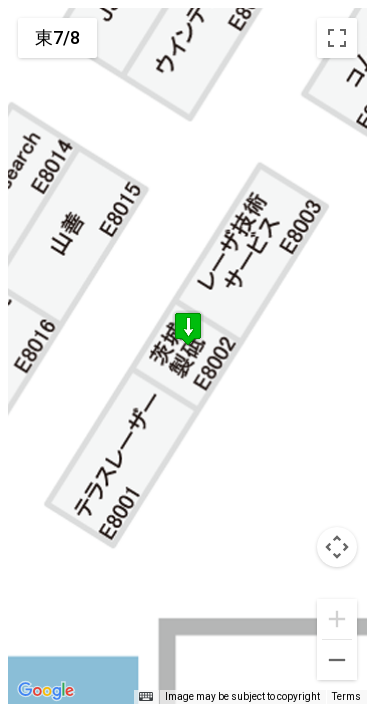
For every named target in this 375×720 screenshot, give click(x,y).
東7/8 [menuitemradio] (57, 37)
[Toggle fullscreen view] (337, 38)
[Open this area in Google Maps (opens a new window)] (46, 691)
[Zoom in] (337, 619)
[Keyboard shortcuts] (146, 697)
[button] (188, 332)
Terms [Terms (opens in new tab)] (346, 696)
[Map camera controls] (337, 547)
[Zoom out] (337, 660)
